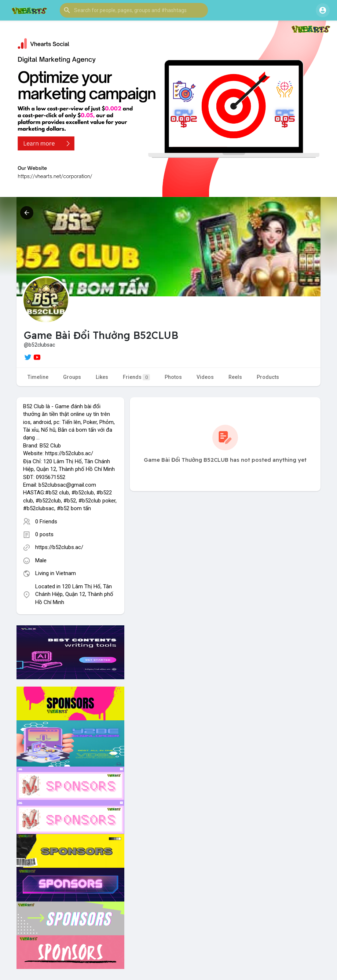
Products (268, 377)
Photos (173, 377)
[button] (134, 10)
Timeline (38, 377)
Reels (235, 377)
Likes (102, 377)
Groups (72, 377)
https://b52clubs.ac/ (59, 547)
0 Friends (46, 522)
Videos (205, 377)
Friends (136, 377)
